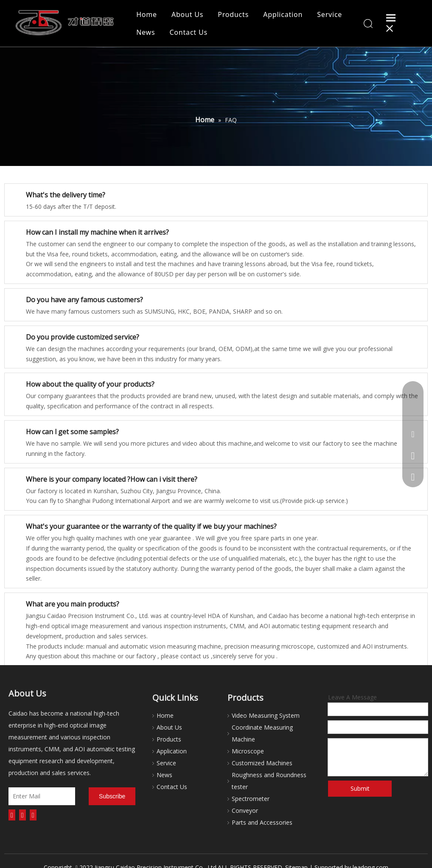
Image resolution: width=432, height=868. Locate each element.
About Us (187, 14)
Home (147, 14)
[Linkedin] (22, 815)
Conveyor (245, 810)
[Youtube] (33, 815)
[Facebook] (12, 815)
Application (283, 14)
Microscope (248, 751)
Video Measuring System (266, 715)
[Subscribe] (112, 796)
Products (233, 14)
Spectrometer (251, 799)
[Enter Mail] (42, 796)
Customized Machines (262, 763)
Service (330, 14)
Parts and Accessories (262, 822)
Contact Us (188, 32)
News (146, 32)
